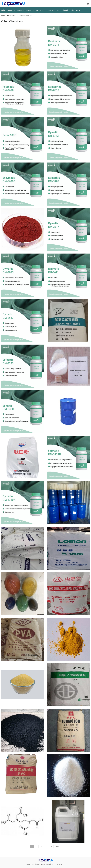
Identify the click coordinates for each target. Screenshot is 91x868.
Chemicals (12, 15)
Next (58, 847)
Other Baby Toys (53, 10)
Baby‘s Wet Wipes (8, 10)
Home (3, 15)
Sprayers (21, 10)
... (47, 847)
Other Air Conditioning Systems (72, 10)
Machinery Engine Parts (35, 10)
